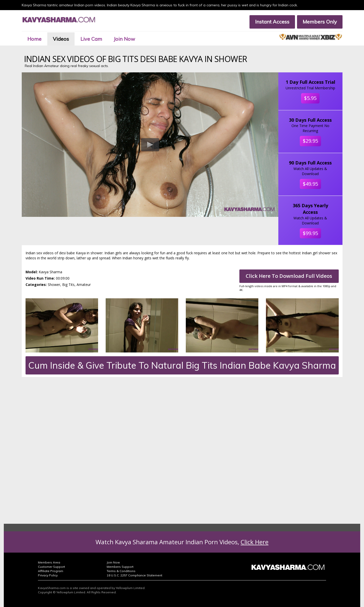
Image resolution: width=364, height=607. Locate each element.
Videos (61, 39)
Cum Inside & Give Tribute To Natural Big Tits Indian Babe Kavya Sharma (182, 365)
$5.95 (310, 98)
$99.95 (310, 233)
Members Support (120, 567)
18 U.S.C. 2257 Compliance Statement (134, 575)
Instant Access (272, 22)
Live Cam (91, 39)
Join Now (124, 39)
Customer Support (51, 567)
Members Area (49, 562)
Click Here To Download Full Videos (289, 276)
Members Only (320, 22)
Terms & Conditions (121, 571)
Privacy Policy (48, 575)
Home (34, 39)
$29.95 (310, 141)
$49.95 (310, 184)
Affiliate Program (51, 571)
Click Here (255, 542)
